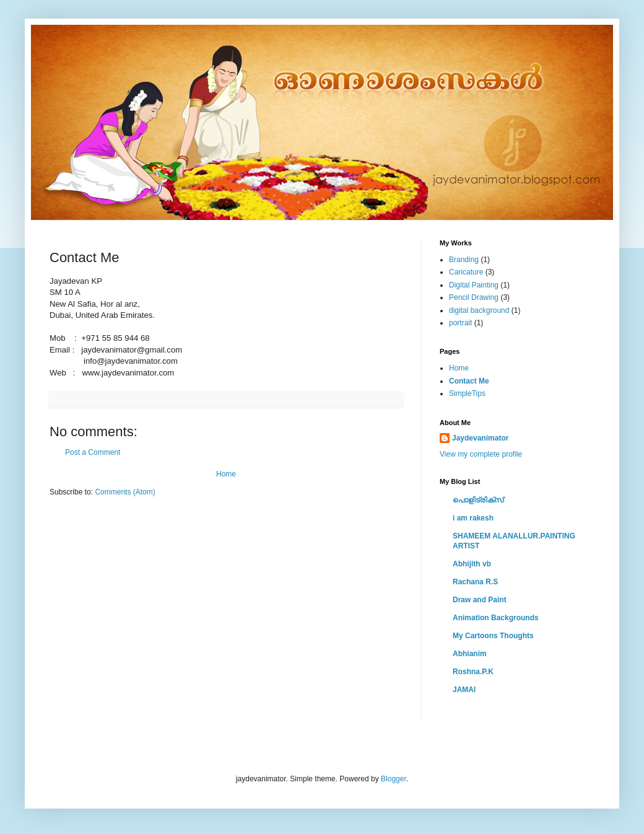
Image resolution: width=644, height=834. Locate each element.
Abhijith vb (472, 564)
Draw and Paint (480, 600)
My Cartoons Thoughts (493, 636)
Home (226, 474)
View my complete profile (481, 454)
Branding (464, 260)
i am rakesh (473, 518)
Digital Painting (474, 285)
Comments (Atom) (125, 492)
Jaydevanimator (480, 438)
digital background (479, 310)
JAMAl (464, 690)
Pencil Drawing (474, 297)
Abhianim (470, 654)
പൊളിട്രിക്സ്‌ (478, 500)
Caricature (466, 272)
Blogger (394, 779)
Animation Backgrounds (496, 618)
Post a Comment (93, 452)
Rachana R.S (475, 582)
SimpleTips (467, 393)
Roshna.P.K (473, 672)
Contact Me (469, 381)
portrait (460, 323)
